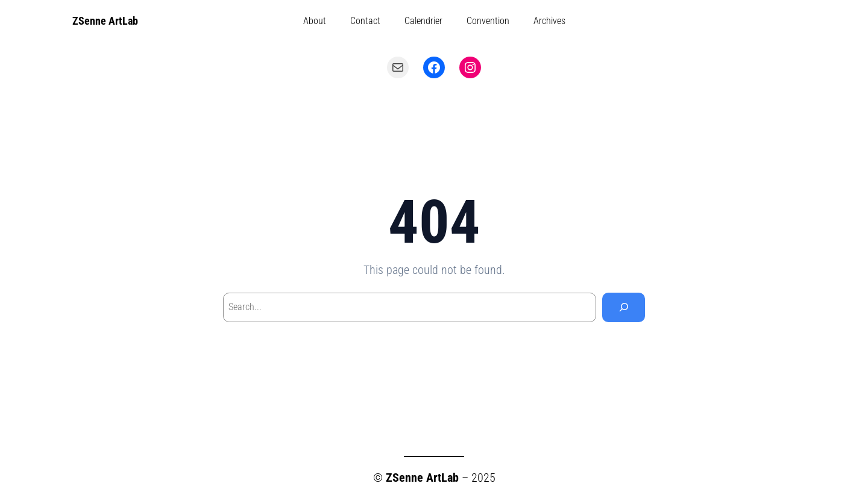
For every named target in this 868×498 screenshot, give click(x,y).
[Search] (624, 307)
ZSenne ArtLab (105, 21)
